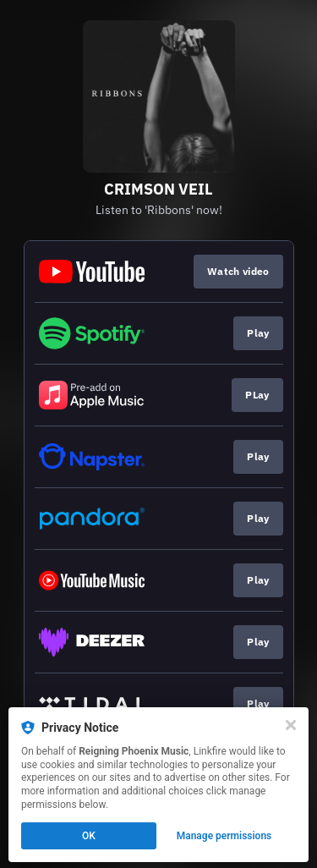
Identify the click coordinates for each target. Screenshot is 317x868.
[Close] (291, 725)
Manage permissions (224, 836)
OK (89, 836)
